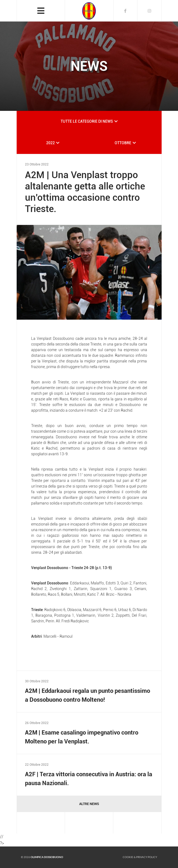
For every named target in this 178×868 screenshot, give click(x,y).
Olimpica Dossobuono (47, 857)
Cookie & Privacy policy (140, 857)
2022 (50, 143)
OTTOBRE (123, 143)
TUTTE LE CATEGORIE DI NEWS (87, 121)
